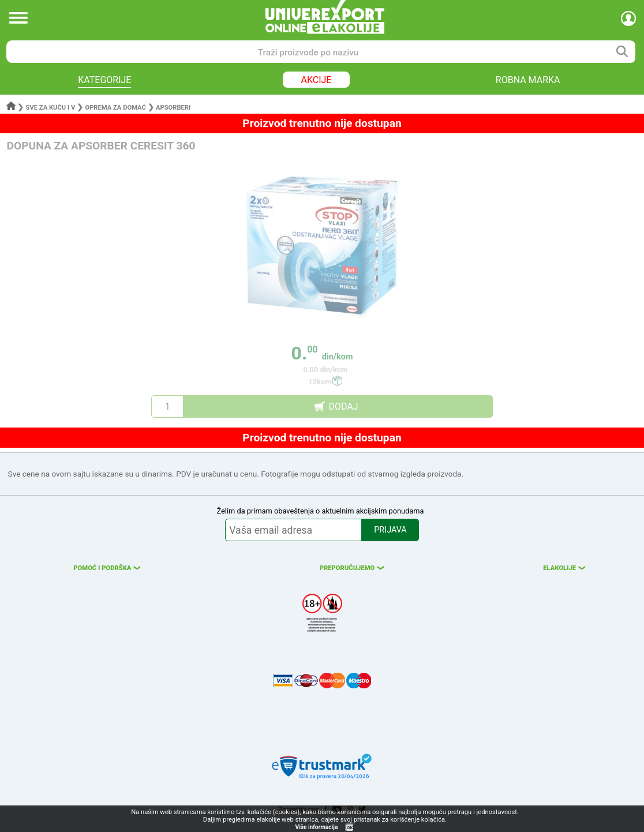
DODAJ (343, 406)
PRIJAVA (390, 530)
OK (350, 828)
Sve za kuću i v (51, 108)
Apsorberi (173, 108)
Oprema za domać (115, 108)
